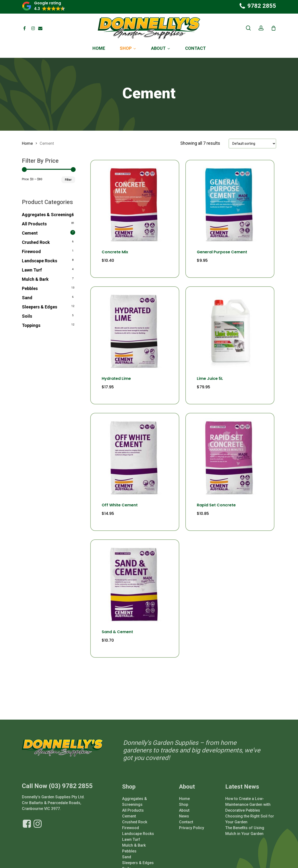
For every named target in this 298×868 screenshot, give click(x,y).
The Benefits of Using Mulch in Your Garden (245, 819)
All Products (34, 224)
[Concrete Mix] (135, 204)
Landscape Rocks (40, 261)
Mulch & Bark (35, 279)
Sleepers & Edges (40, 307)
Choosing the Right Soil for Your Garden (250, 808)
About (184, 799)
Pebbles (30, 288)
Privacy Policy (192, 816)
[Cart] (273, 28)
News (184, 805)
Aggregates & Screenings (48, 215)
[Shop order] (252, 144)
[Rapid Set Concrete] (230, 457)
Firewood (31, 251)
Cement (30, 233)
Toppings (31, 325)
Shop (184, 793)
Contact (186, 811)
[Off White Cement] (135, 457)
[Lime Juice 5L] (230, 331)
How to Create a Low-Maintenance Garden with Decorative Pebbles (248, 793)
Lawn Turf (32, 270)
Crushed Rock (36, 242)
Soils (27, 316)
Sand (27, 298)
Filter (68, 180)
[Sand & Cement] (135, 584)
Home (27, 143)
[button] (44, 6)
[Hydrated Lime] (135, 331)
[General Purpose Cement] (230, 204)
